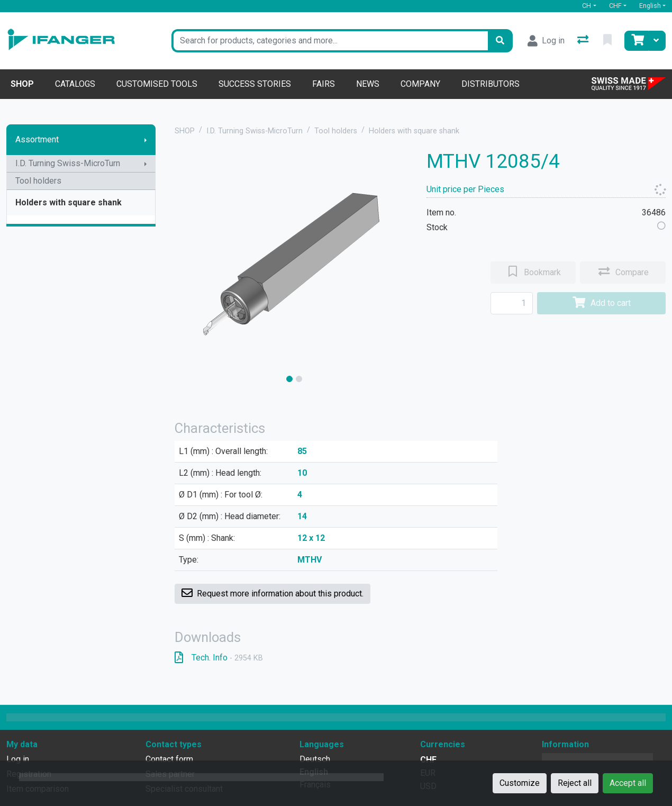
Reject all (575, 783)
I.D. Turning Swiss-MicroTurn (68, 163)
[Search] (500, 41)
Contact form (169, 759)
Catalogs (75, 84)
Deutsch (315, 759)
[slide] (289, 379)
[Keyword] (330, 41)
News (368, 84)
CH (587, 6)
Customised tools (157, 84)
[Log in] (546, 41)
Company (420, 84)
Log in (18, 759)
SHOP (185, 131)
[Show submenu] (146, 140)
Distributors (491, 84)
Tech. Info (219, 658)
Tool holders (38, 181)
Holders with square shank (69, 202)
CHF (615, 6)
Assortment (37, 139)
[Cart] (637, 41)
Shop (22, 84)
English (650, 6)
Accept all (628, 783)
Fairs (324, 84)
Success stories (255, 84)
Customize (520, 783)
